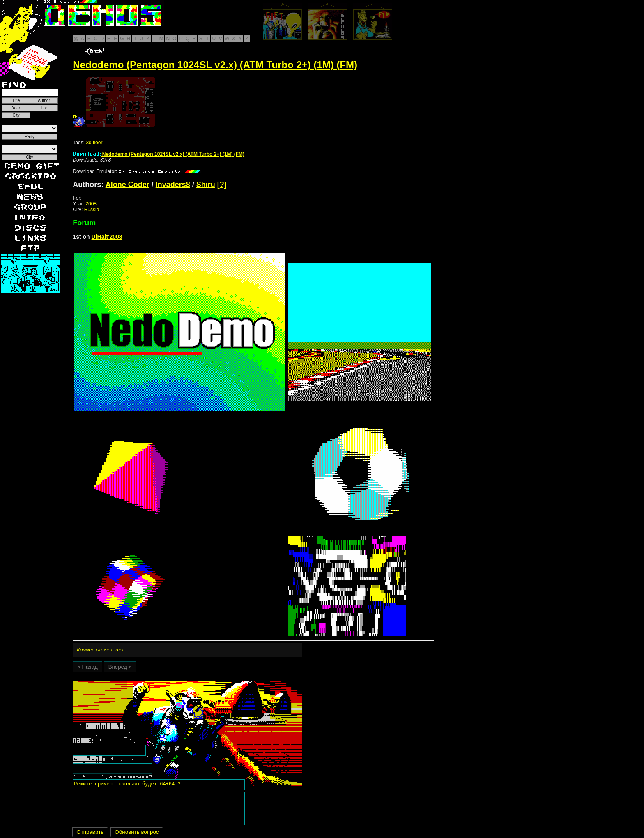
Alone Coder (128, 185)
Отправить (90, 833)
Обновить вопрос (137, 833)
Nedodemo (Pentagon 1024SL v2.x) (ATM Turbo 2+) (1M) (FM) (159, 154)
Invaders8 (173, 185)
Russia (92, 210)
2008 (91, 204)
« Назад (87, 668)
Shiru (206, 185)
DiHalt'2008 (107, 237)
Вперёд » (120, 668)
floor (98, 143)
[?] (222, 185)
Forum (84, 223)
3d (89, 143)
